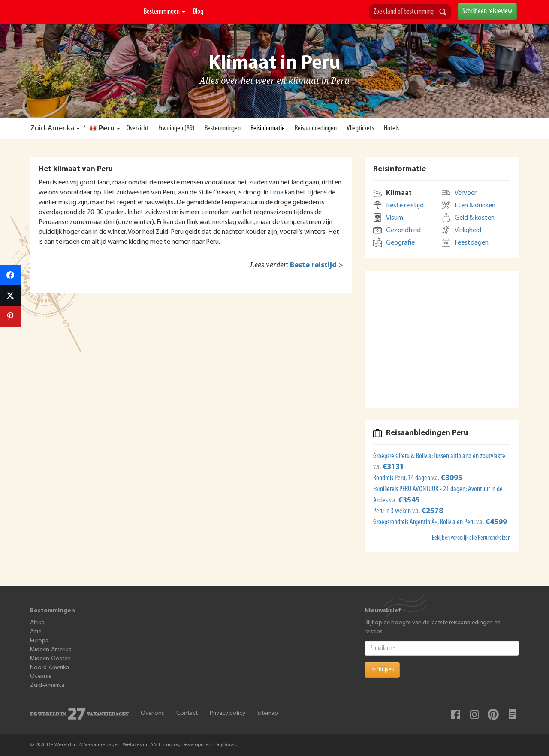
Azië (36, 632)
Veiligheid (468, 230)
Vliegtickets (360, 129)
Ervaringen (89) (176, 129)
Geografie (400, 243)
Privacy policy (228, 713)
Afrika (37, 623)
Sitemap (268, 713)
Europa (39, 641)
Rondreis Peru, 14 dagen (402, 478)
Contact (187, 713)
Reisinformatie (268, 129)
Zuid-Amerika (52, 129)
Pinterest (493, 714)
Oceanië (41, 676)
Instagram (474, 714)
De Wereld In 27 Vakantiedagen (83, 22)
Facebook (455, 714)
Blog (198, 12)
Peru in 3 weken (393, 511)
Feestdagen (472, 243)
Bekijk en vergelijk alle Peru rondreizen (471, 538)
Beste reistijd (405, 206)
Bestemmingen (164, 12)
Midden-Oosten (50, 659)
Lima (277, 193)
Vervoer (466, 193)
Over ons (152, 713)
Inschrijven (382, 670)
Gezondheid (403, 230)
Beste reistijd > (317, 265)
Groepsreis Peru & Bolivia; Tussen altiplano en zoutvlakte (439, 456)
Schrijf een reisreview (487, 11)
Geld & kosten (475, 218)
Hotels (391, 129)
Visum (395, 218)
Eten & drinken (475, 206)
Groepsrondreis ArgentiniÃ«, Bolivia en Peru (425, 522)
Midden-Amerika (51, 650)
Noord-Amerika (50, 668)
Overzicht (137, 129)
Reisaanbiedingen (316, 129)
